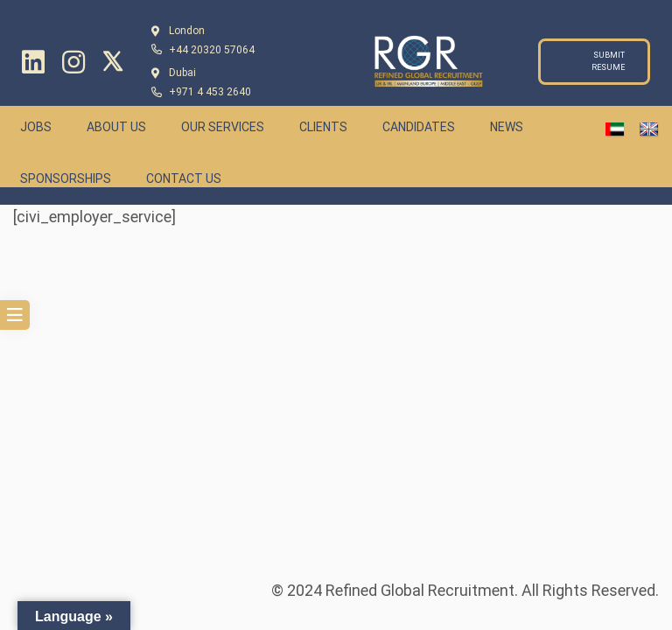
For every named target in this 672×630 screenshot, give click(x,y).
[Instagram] (73, 62)
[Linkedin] (33, 62)
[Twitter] (113, 61)
